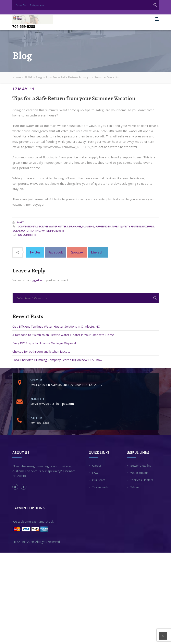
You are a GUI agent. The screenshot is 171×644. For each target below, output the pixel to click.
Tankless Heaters (142, 480)
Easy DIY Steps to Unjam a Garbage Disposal (44, 343)
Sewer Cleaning (141, 465)
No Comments (27, 235)
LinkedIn (98, 252)
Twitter (35, 252)
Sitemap (136, 487)
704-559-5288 (24, 27)
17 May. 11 (23, 89)
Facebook (56, 252)
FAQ (95, 473)
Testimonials (101, 487)
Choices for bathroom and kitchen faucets (41, 351)
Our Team (99, 480)
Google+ (77, 252)
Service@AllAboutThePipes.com (52, 403)
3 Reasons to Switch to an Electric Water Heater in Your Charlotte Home (63, 335)
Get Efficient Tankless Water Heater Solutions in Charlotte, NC (56, 326)
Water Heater (139, 473)
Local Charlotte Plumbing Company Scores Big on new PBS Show (57, 360)
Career (97, 465)
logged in (36, 280)
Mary (21, 222)
